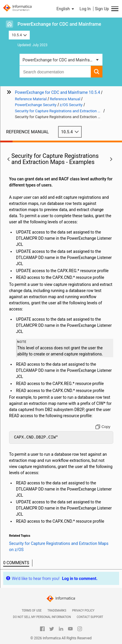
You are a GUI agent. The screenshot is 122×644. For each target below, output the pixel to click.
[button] (66, 9)
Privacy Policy (83, 611)
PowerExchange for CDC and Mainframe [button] (59, 60)
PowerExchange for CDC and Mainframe (59, 24)
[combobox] (55, 72)
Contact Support (90, 617)
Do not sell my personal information (42, 617)
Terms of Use (32, 611)
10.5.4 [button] (19, 35)
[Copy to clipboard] (103, 427)
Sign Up (102, 9)
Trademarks (57, 611)
